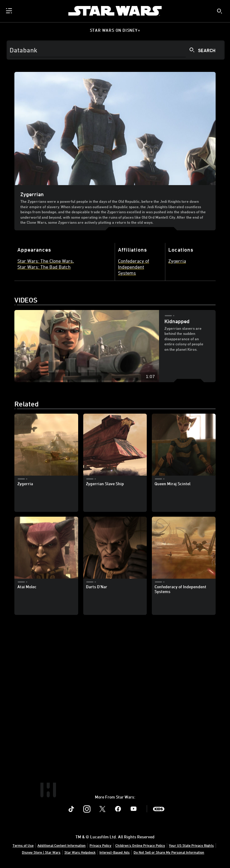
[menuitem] (10, 11)
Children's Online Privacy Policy (140, 845)
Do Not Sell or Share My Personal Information (169, 852)
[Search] (116, 50)
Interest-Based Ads (115, 852)
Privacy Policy (100, 845)
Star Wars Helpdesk (80, 852)
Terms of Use (23, 845)
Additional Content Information (62, 845)
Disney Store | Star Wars (41, 852)
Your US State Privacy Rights (191, 845)
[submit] (220, 11)
